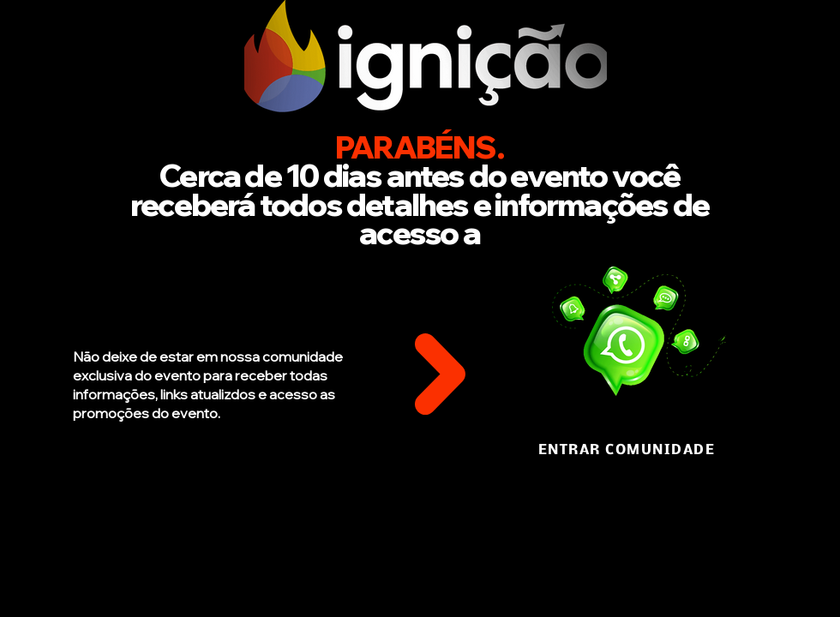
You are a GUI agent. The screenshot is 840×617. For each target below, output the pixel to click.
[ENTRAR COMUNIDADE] (628, 450)
